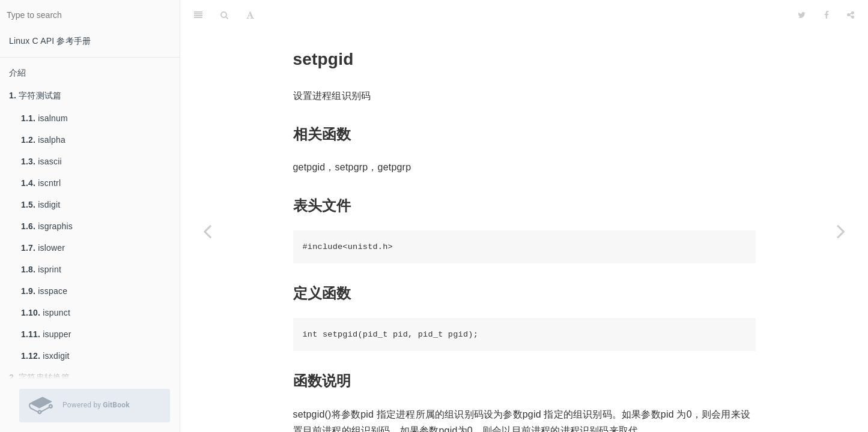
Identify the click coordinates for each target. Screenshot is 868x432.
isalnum (44, 118)
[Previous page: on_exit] (207, 231)
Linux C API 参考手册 (50, 41)
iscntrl (41, 183)
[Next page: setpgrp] (841, 231)
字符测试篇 (35, 95)
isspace (44, 291)
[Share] (851, 15)
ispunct (46, 313)
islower (43, 248)
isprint (41, 269)
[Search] (224, 15)
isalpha (43, 140)
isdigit (41, 205)
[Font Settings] (250, 15)
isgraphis (47, 226)
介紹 (17, 73)
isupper (46, 334)
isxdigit (45, 356)
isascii (41, 161)
